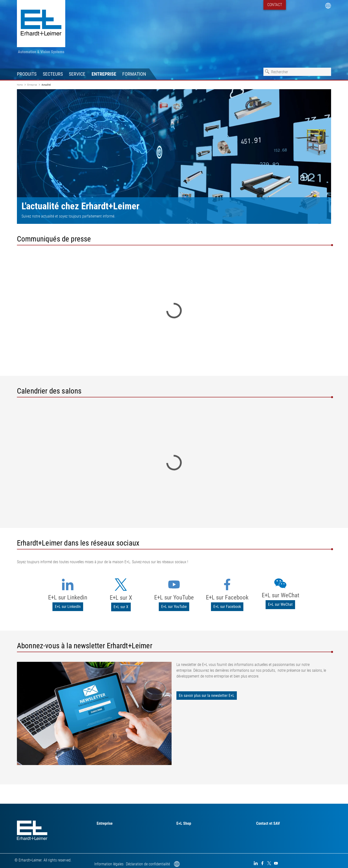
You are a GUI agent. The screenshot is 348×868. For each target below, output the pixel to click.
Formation (134, 74)
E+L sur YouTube (174, 597)
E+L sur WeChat (280, 595)
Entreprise (104, 74)
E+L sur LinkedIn (68, 607)
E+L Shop (184, 823)
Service (77, 74)
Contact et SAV (268, 823)
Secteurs (53, 74)
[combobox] (297, 72)
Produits (27, 74)
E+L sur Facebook (227, 597)
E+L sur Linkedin (68, 597)
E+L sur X (121, 598)
